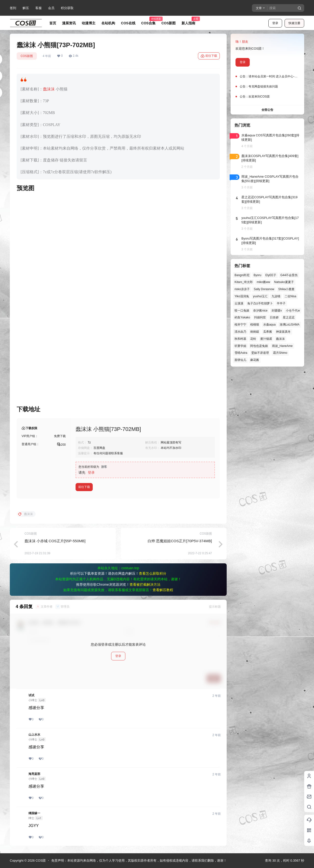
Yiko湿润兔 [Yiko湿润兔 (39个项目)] (242, 296)
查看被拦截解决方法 (145, 584)
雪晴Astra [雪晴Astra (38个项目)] (241, 353)
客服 (39, 8)
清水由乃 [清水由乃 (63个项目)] (240, 332)
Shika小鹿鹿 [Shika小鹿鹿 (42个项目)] (286, 289)
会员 (51, 8)
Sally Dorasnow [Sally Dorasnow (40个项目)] (264, 289)
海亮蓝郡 (34, 774)
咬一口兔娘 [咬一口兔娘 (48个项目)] (242, 311)
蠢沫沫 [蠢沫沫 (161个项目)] (280, 339)
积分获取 (67, 8)
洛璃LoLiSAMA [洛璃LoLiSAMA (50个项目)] (290, 325)
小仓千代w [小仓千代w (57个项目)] (293, 311)
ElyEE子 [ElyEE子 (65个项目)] (271, 275)
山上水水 (34, 735)
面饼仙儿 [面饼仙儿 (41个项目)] (240, 360)
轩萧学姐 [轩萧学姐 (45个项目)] (240, 346)
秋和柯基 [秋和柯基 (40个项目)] (240, 339)
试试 (31, 695)
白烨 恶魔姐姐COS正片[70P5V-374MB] (180, 541)
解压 (26, 8)
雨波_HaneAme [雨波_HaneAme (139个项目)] (282, 346)
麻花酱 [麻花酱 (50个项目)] (255, 360)
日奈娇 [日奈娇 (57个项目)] (274, 317)
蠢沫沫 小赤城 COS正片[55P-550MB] (55, 541)
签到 (13, 8)
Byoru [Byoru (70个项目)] (257, 275)
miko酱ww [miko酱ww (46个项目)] (263, 282)
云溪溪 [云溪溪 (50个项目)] (239, 303)
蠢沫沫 (49, 89)
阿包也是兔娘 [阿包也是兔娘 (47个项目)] (259, 346)
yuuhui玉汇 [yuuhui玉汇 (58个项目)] (260, 296)
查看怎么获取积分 (153, 573)
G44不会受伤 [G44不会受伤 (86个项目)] (289, 275)
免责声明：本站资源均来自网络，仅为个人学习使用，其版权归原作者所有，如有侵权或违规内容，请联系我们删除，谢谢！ (139, 861)
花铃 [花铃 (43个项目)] (253, 339)
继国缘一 (34, 813)
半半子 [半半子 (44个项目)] (281, 303)
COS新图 (27, 56)
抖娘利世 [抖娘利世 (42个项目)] (260, 317)
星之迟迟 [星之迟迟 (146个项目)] (289, 317)
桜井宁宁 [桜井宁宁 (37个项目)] (240, 325)
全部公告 (267, 110)
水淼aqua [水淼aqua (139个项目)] (269, 325)
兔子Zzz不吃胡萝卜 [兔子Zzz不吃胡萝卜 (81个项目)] (260, 303)
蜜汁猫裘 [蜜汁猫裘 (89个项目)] (266, 339)
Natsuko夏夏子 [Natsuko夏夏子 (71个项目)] (284, 282)
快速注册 (294, 23)
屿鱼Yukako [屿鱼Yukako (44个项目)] (242, 317)
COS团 (40, 861)
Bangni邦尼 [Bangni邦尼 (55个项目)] (242, 275)
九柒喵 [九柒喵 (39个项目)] (276, 296)
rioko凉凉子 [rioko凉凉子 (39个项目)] (242, 289)
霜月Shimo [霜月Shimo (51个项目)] (280, 353)
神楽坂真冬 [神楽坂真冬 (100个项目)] (283, 332)
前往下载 (209, 56)
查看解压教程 (163, 590)
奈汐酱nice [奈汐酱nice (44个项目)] (260, 311)
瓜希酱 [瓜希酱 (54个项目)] (268, 332)
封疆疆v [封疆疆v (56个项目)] (277, 311)
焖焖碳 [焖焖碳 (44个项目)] (255, 332)
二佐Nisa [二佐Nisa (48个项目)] (290, 296)
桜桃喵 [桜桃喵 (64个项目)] (255, 325)
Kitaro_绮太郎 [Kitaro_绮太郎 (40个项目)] (244, 282)
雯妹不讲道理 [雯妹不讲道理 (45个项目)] (260, 353)
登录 (275, 23)
